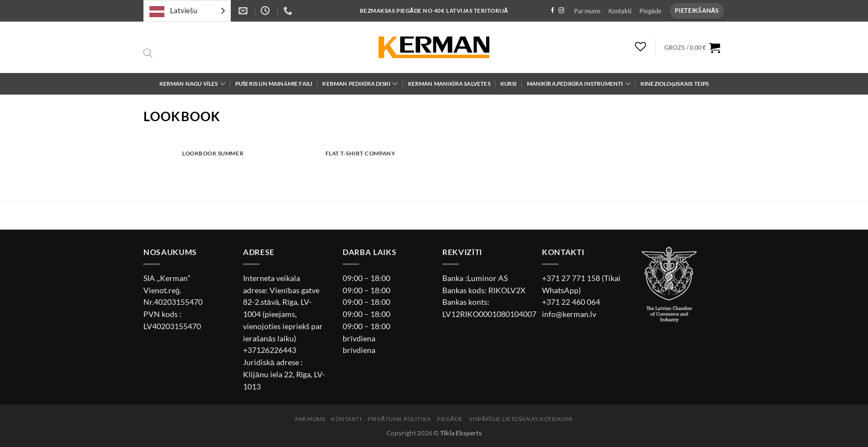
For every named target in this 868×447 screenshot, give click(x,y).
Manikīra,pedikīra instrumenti (579, 84)
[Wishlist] (641, 46)
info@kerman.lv (569, 314)
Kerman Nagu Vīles (192, 84)
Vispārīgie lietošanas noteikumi (521, 419)
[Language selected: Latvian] (187, 11)
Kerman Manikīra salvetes (449, 84)
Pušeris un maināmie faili (274, 84)
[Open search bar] (148, 54)
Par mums (587, 11)
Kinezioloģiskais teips (675, 84)
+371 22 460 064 (571, 302)
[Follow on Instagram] (561, 11)
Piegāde (650, 11)
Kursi (509, 84)
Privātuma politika (399, 419)
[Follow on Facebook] (552, 11)
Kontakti (620, 11)
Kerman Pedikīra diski (360, 84)
